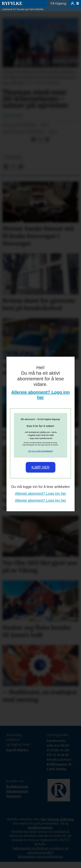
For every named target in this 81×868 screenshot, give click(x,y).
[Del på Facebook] (34, 139)
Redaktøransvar (40, 828)
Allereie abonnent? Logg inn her (40, 493)
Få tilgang (58, 3)
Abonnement (17, 791)
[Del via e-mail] (47, 139)
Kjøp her (40, 467)
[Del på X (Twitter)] (40, 139)
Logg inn (73, 3)
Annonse (14, 796)
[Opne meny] (78, 3)
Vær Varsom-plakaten (57, 819)
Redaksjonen (17, 786)
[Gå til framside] (12, 3)
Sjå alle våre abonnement (40, 451)
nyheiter (13, 157)
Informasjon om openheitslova (40, 856)
